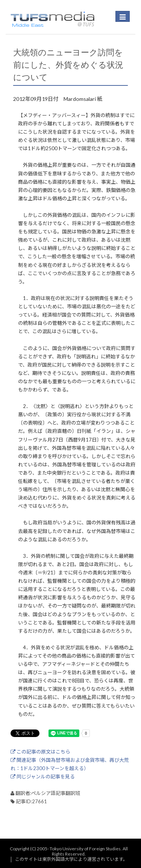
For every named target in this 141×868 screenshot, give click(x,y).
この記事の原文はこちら (40, 752)
